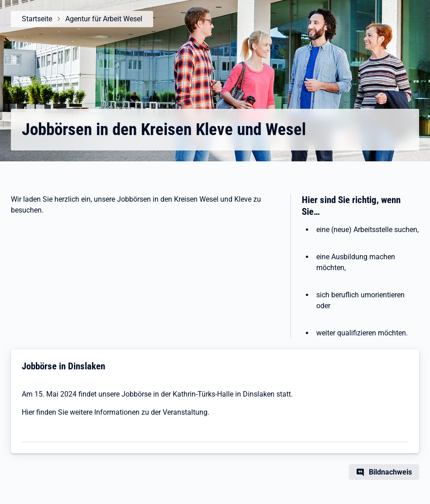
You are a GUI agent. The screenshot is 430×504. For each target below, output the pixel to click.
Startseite (37, 19)
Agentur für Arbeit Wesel (104, 19)
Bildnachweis (390, 472)
